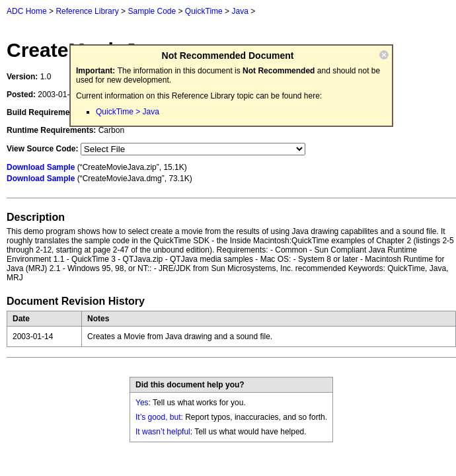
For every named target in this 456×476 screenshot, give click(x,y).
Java (240, 11)
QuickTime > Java (128, 112)
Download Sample (41, 167)
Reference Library (87, 11)
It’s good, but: (159, 417)
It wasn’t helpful (163, 432)
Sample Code (152, 11)
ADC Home (27, 11)
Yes (142, 403)
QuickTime (204, 11)
